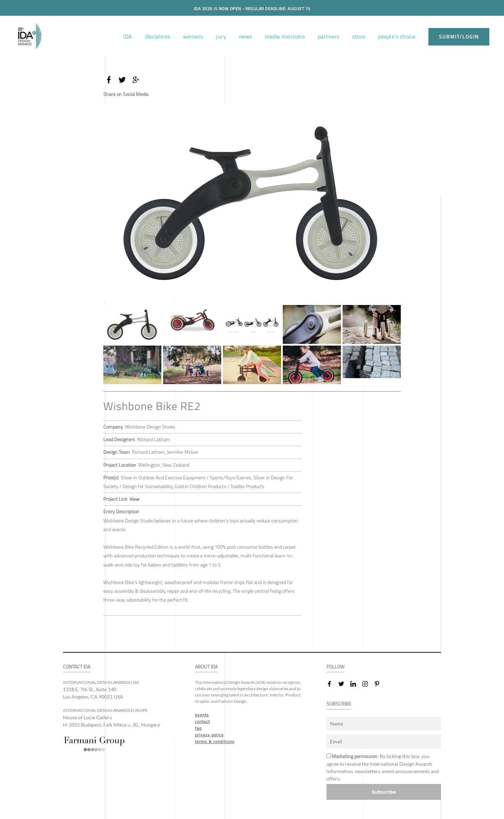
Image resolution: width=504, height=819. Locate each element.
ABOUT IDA (206, 667)
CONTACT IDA (77, 667)
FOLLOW (335, 667)
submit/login (459, 37)
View (135, 499)
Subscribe (384, 792)
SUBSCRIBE (339, 704)
